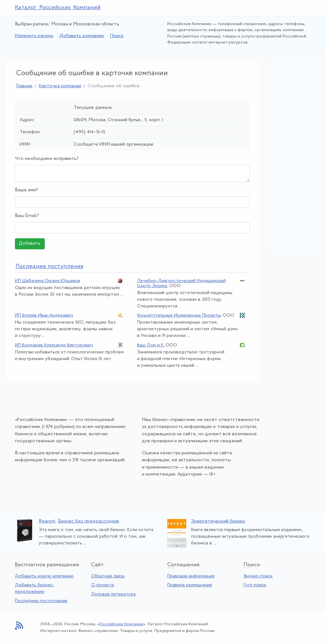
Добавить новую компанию (44, 576)
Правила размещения (190, 585)
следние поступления (50, 267)
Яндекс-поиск (258, 576)
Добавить (30, 243)
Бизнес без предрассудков (89, 521)
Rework (47, 521)
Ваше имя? (27, 190)
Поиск (117, 36)
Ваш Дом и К (150, 345)
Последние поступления (41, 601)
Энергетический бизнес (218, 521)
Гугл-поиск (255, 585)
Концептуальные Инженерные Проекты (179, 315)
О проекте (103, 585)
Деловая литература (113, 594)
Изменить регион (34, 36)
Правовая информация (191, 576)
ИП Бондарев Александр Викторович (54, 345)
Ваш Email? (27, 216)
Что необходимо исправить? (47, 159)
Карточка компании (60, 86)
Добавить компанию (82, 36)
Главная (24, 86)
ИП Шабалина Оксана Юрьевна (47, 281)
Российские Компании (121, 624)
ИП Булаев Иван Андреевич (44, 315)
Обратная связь (108, 576)
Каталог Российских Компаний (58, 8)
